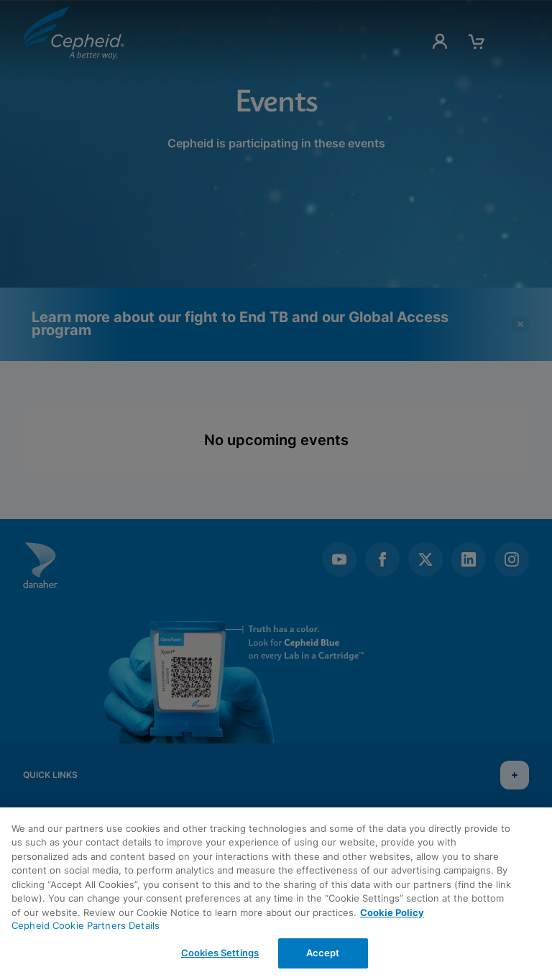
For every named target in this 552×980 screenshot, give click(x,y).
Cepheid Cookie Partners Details (86, 925)
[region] (276, 894)
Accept (323, 953)
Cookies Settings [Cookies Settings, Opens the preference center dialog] (220, 953)
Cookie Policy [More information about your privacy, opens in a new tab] (392, 912)
